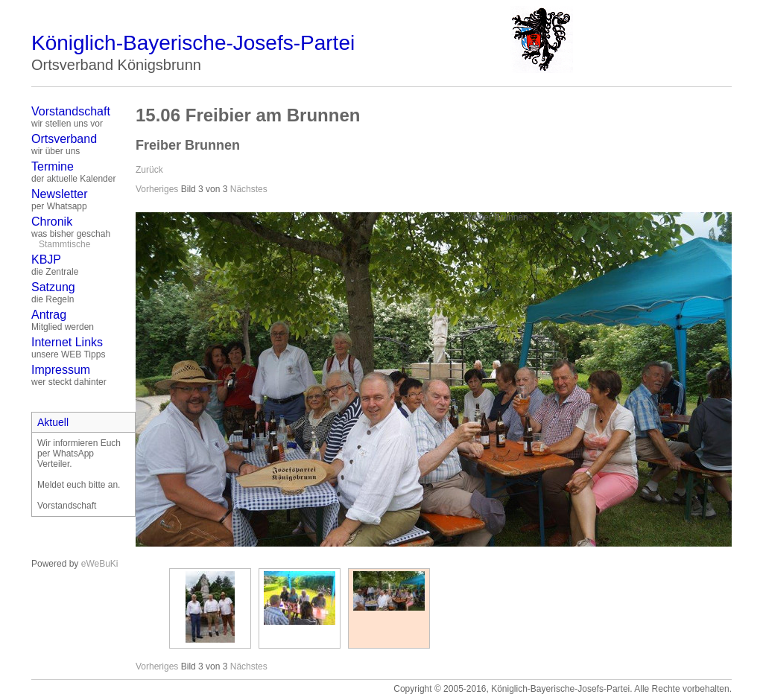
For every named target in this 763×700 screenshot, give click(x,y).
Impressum (61, 370)
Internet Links (67, 342)
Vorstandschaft (71, 111)
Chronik (52, 222)
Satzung (53, 287)
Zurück (149, 170)
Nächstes (249, 189)
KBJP (46, 260)
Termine (53, 166)
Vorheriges (157, 189)
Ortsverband (64, 139)
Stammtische (64, 244)
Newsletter (60, 194)
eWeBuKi (100, 564)
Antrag (49, 315)
